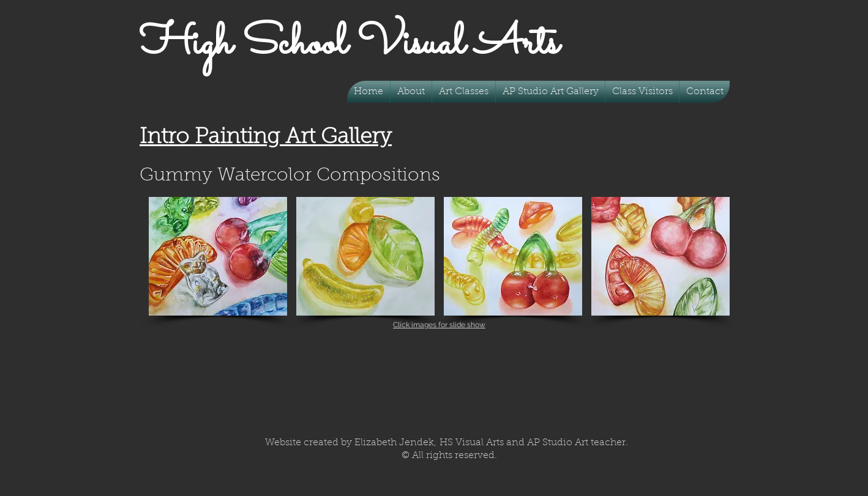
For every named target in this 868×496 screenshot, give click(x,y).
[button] (464, 92)
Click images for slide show (439, 325)
